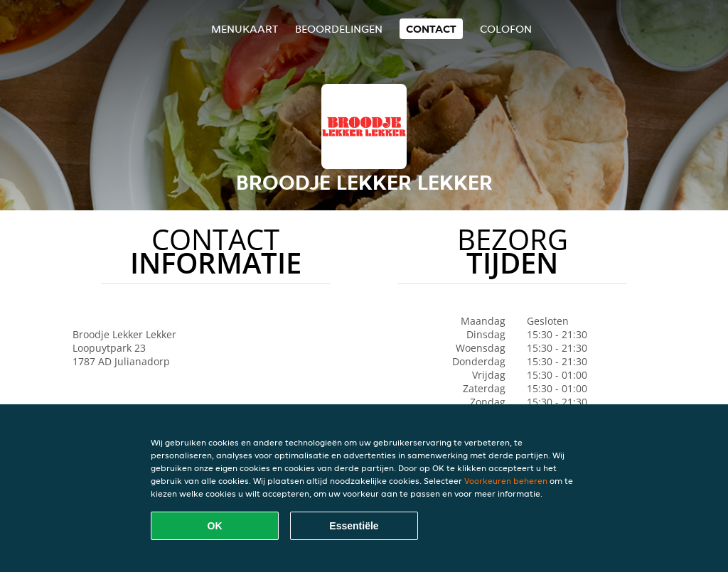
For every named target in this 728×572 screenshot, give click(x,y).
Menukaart (245, 29)
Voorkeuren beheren (506, 481)
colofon (506, 29)
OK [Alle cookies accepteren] (215, 526)
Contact (431, 29)
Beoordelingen (339, 29)
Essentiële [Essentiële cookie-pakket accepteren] (354, 526)
